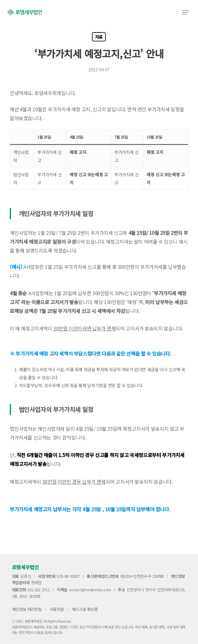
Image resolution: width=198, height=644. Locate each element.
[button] (185, 12)
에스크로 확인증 (85, 609)
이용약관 (57, 609)
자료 (99, 37)
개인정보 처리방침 (27, 609)
